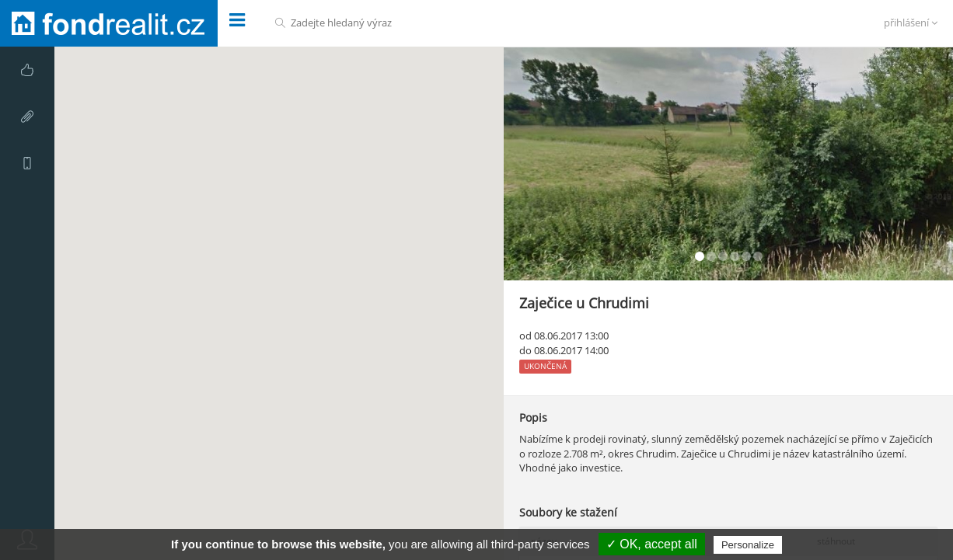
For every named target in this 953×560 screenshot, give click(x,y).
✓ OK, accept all (652, 544)
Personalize (748, 545)
